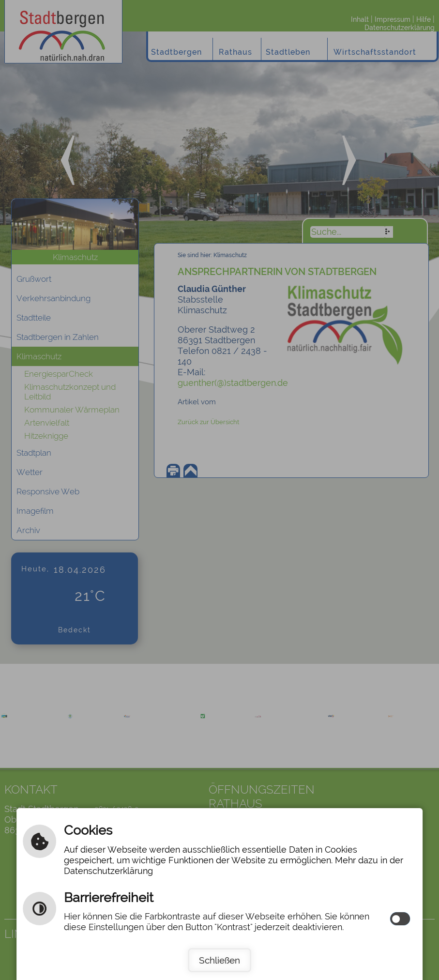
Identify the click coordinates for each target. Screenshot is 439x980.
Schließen (219, 960)
